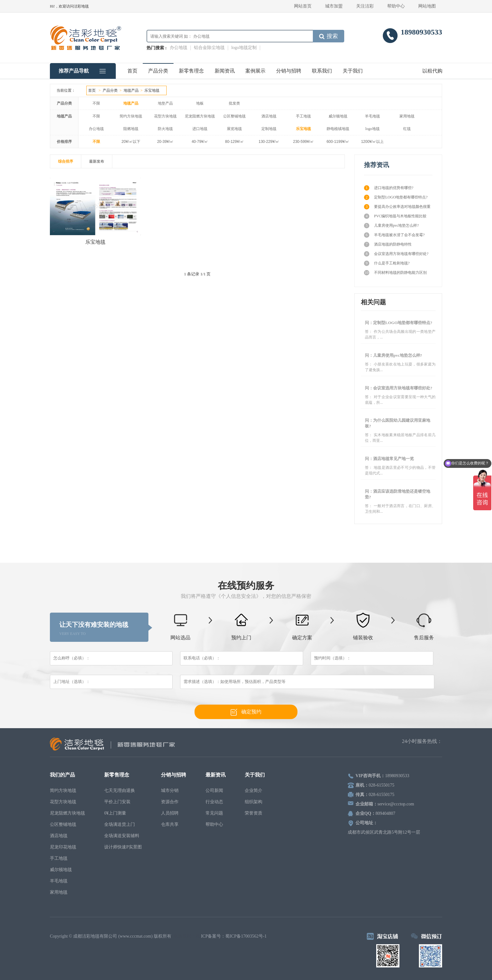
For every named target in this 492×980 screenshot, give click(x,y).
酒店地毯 (269, 116)
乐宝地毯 (152, 90)
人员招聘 (170, 813)
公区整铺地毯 (234, 116)
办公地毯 (179, 48)
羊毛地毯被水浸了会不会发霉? (394, 235)
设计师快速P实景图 (123, 847)
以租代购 (432, 71)
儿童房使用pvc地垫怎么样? (391, 226)
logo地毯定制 (244, 48)
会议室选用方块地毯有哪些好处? (396, 254)
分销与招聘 (289, 71)
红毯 (407, 129)
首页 (132, 71)
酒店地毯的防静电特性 (388, 244)
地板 (200, 103)
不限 (96, 103)
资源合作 (170, 802)
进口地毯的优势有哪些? (389, 188)
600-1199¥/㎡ (338, 142)
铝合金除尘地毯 (209, 48)
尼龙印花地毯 (63, 847)
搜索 (329, 36)
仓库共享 (170, 824)
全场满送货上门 (120, 824)
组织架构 (254, 802)
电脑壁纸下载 (187, 936)
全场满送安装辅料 (122, 836)
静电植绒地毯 (338, 129)
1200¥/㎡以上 (373, 142)
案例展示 (255, 71)
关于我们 (353, 71)
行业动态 (214, 802)
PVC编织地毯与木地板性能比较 (395, 216)
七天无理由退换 (120, 790)
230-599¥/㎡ (303, 142)
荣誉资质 (254, 813)
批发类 (234, 103)
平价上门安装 (117, 802)
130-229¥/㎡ (269, 142)
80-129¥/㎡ (234, 142)
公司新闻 (214, 790)
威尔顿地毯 (338, 116)
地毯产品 (131, 90)
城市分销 (170, 790)
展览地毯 (234, 129)
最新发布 (97, 161)
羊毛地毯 (372, 116)
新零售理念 (191, 71)
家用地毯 (407, 116)
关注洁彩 (365, 6)
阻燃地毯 (131, 129)
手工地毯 (303, 116)
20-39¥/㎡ (166, 142)
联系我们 (322, 71)
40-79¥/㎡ (200, 142)
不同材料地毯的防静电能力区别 (395, 273)
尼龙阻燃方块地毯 (200, 116)
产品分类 (158, 71)
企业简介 (254, 790)
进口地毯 (200, 129)
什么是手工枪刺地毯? (387, 263)
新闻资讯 (225, 71)
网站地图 (427, 6)
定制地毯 (269, 129)
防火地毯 (165, 129)
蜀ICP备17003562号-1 (246, 936)
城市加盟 (334, 6)
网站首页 (303, 6)
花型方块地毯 (165, 116)
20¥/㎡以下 (131, 142)
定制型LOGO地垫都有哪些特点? (396, 197)
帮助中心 (396, 6)
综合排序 (66, 161)
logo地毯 (372, 129)
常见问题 (214, 813)
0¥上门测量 (115, 813)
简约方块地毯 (131, 116)
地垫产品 (165, 103)
